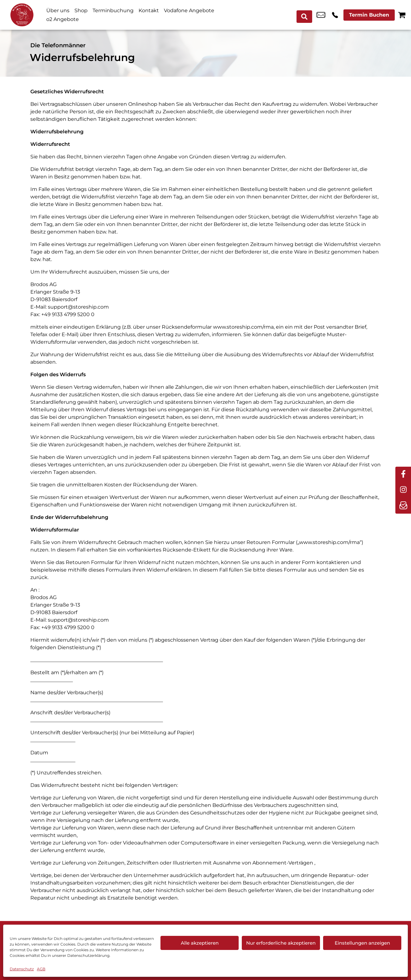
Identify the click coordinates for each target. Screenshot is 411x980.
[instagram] (403, 490)
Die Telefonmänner (58, 45)
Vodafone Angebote (189, 10)
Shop (81, 10)
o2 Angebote (63, 19)
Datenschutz (22, 969)
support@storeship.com (78, 307)
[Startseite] (22, 15)
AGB (41, 969)
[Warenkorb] (402, 15)
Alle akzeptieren (200, 943)
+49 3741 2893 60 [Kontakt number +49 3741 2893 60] (335, 15)
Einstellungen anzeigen (362, 943)
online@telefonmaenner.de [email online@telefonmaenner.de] (321, 15)
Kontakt (149, 10)
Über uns (58, 10)
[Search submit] (306, 15)
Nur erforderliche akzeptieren (281, 943)
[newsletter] (403, 506)
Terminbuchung (113, 10)
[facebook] (403, 475)
